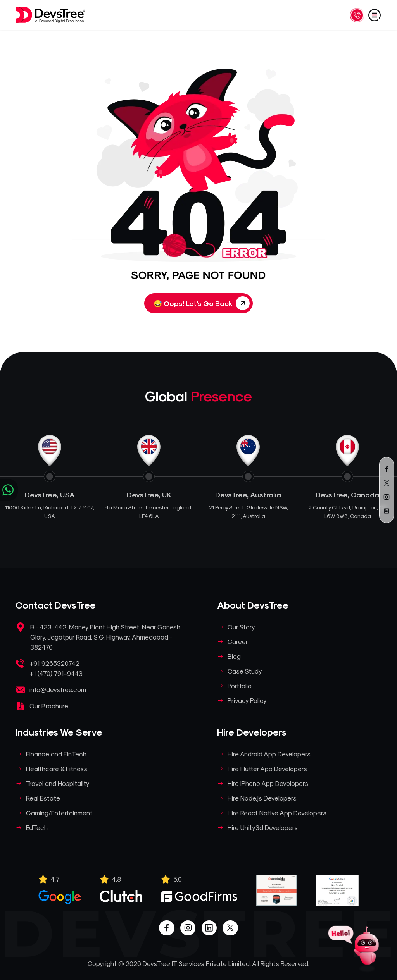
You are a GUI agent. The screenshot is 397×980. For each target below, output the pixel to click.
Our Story (242, 627)
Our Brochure (49, 706)
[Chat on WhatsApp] (9, 490)
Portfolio (240, 686)
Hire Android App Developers (269, 754)
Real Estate (43, 798)
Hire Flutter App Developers (268, 769)
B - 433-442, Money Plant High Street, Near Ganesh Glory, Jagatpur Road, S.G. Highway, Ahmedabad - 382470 (106, 637)
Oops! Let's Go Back (202, 303)
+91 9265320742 (55, 663)
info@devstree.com (58, 689)
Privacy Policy (248, 700)
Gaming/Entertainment (60, 813)
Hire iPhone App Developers (268, 783)
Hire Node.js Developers (262, 798)
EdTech (37, 827)
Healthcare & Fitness (57, 769)
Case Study (245, 671)
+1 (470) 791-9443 (57, 673)
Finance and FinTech (57, 754)
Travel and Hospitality (58, 783)
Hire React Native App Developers (277, 813)
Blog (235, 656)
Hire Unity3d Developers (263, 827)
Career (238, 641)
